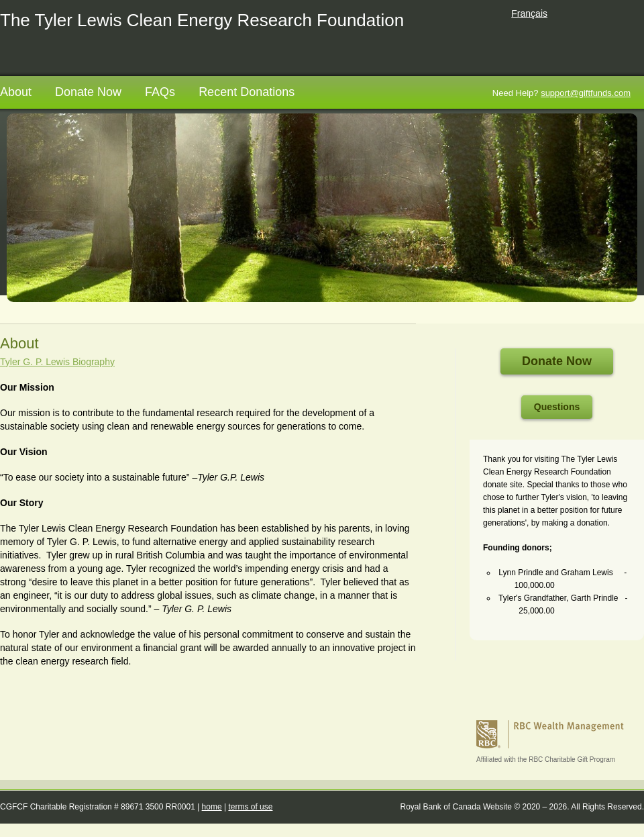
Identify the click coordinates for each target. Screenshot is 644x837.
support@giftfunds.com (586, 93)
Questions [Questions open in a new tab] (557, 407)
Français (529, 13)
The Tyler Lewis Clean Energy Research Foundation (202, 20)
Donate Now (88, 92)
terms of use (250, 807)
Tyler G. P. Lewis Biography (57, 362)
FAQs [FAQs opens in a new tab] (160, 92)
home (212, 807)
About (16, 92)
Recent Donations (247, 92)
